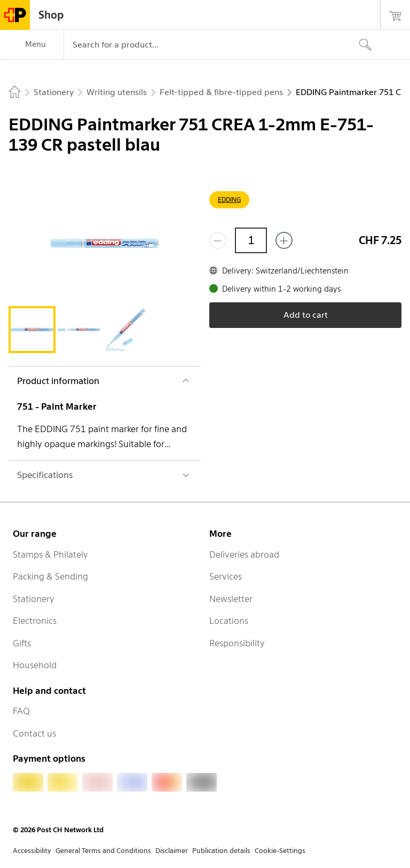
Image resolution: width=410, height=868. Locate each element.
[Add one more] (284, 240)
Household (35, 665)
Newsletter (231, 599)
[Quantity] (251, 240)
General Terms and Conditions (103, 851)
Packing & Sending (50, 576)
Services (226, 576)
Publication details (221, 851)
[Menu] (32, 45)
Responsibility (237, 643)
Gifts (22, 643)
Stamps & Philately (50, 554)
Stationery (34, 599)
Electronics (35, 621)
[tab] (32, 330)
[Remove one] (218, 240)
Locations (229, 621)
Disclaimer (172, 851)
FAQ (21, 711)
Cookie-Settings (280, 851)
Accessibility (32, 851)
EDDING (229, 200)
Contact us (34, 733)
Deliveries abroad (244, 554)
